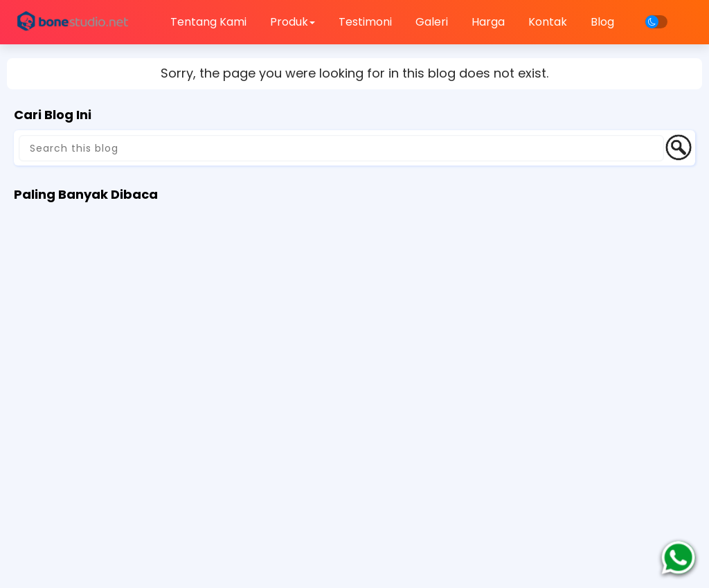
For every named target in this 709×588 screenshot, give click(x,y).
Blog (602, 22)
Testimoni (365, 22)
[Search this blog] (341, 148)
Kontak (548, 22)
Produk (293, 22)
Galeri (432, 22)
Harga (488, 22)
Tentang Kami (208, 22)
